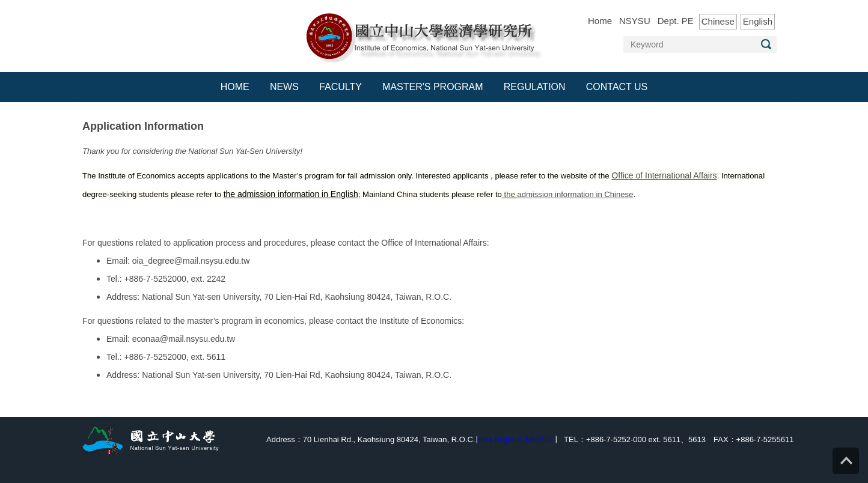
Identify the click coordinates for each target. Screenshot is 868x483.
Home (600, 21)
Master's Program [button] (433, 87)
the (510, 194)
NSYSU (635, 21)
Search (766, 44)
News (284, 87)
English (758, 21)
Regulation (535, 87)
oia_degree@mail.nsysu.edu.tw (191, 261)
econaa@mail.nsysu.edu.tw (184, 339)
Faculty (341, 87)
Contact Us (617, 87)
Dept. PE (676, 21)
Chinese (718, 21)
